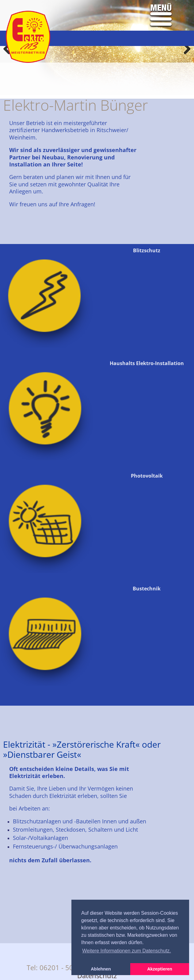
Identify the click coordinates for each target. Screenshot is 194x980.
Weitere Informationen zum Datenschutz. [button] (127, 951)
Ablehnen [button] (101, 969)
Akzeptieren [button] (160, 969)
